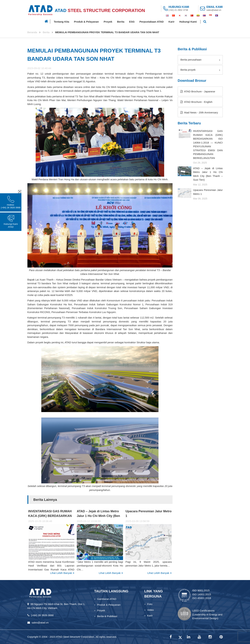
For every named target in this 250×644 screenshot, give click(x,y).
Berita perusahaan (200, 60)
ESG (132, 22)
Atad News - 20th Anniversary (199, 112)
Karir (171, 22)
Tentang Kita (62, 22)
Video (150, 610)
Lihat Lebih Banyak (62, 573)
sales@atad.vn (214, 10)
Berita (121, 22)
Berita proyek (200, 70)
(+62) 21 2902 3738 (178, 10)
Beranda (32, 32)
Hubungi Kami (188, 22)
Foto (150, 604)
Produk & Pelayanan (86, 22)
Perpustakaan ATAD (152, 22)
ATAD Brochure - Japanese (198, 91)
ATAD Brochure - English (196, 102)
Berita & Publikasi (107, 616)
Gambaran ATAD (107, 599)
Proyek (108, 22)
